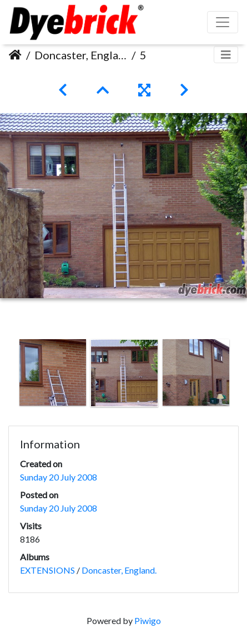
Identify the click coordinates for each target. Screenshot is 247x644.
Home (15, 55)
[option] (52, 372)
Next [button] (239, 375)
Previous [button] (8, 375)
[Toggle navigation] (226, 55)
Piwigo (148, 620)
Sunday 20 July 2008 (59, 477)
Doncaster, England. (81, 55)
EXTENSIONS (47, 570)
